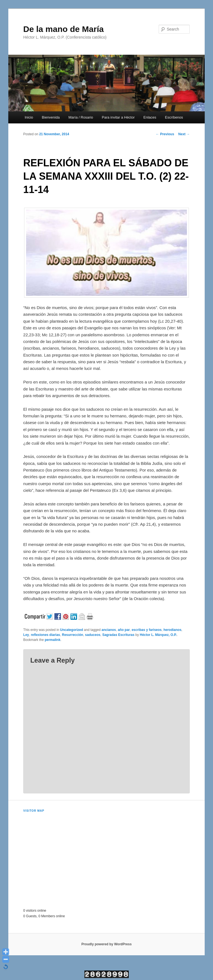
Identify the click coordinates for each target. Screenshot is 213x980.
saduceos (93, 635)
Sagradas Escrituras (118, 635)
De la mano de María (64, 29)
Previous (165, 134)
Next (184, 134)
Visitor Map (34, 811)
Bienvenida (51, 117)
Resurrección (73, 635)
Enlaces (150, 117)
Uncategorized (72, 630)
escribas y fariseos (147, 630)
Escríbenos (174, 117)
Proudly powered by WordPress (106, 944)
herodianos (172, 630)
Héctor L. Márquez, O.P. (158, 635)
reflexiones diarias (45, 635)
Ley (26, 635)
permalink (53, 640)
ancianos (109, 630)
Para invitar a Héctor (118, 117)
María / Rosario (81, 117)
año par (124, 630)
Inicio (29, 117)
